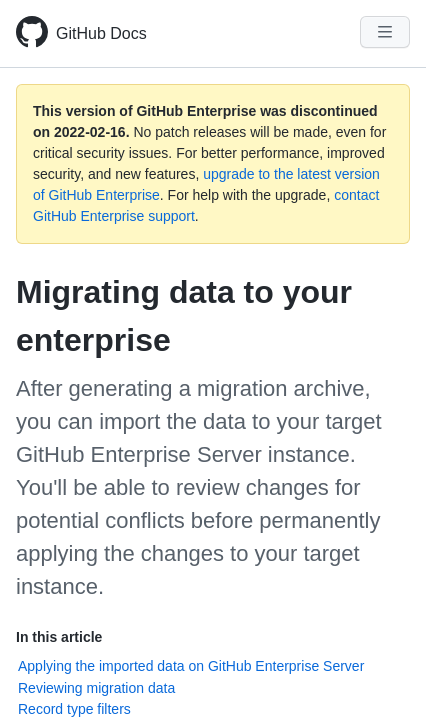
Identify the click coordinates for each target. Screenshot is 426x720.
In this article (59, 637)
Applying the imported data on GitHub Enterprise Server (191, 666)
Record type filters (74, 709)
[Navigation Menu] (385, 32)
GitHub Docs (101, 33)
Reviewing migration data (96, 688)
